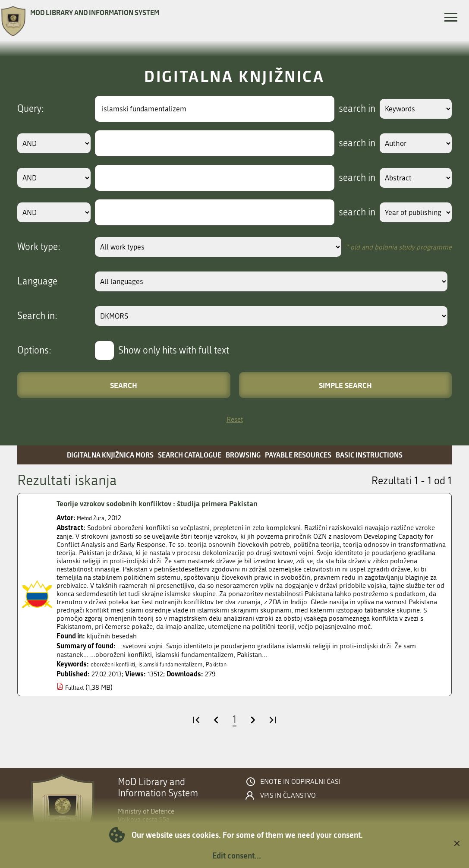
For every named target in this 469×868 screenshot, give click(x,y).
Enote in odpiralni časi (300, 782)
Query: (31, 109)
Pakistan (245, 664)
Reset (235, 419)
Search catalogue (190, 455)
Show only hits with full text (174, 350)
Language (37, 281)
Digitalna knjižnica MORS (110, 455)
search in (347, 109)
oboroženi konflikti (119, 664)
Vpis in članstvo (288, 795)
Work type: (39, 247)
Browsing (243, 455)
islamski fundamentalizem (190, 664)
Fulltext (76, 687)
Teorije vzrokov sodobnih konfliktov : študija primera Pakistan (173, 504)
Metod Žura (94, 518)
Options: (34, 350)
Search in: (37, 316)
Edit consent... (237, 855)
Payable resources (298, 455)
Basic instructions (369, 455)
